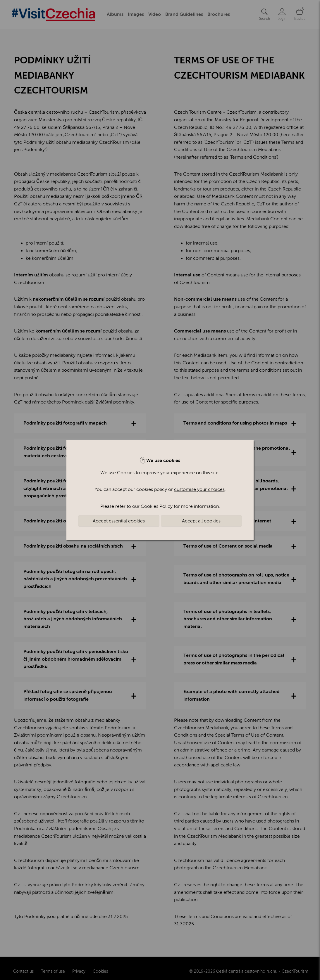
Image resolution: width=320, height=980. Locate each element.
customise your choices (199, 489)
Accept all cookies (201, 521)
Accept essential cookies (119, 521)
